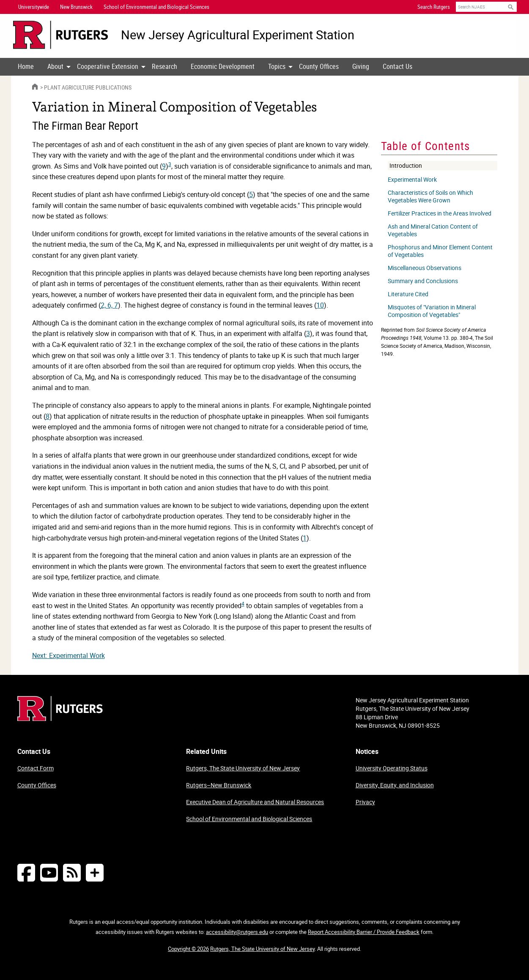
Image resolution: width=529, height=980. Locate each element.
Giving (361, 66)
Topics (277, 66)
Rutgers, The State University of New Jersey (243, 768)
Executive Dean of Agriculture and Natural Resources (255, 802)
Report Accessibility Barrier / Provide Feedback (364, 932)
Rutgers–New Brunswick (219, 785)
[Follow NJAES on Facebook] (26, 872)
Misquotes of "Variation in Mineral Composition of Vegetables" (432, 311)
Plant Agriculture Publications (88, 87)
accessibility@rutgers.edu (237, 932)
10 (320, 305)
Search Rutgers (434, 7)
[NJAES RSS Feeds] (72, 872)
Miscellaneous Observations (425, 268)
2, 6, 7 (109, 305)
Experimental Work (412, 180)
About (55, 66)
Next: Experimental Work (69, 655)
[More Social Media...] (95, 872)
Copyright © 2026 (188, 949)
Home (26, 66)
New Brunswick (76, 7)
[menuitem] (26, 67)
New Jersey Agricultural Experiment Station (238, 35)
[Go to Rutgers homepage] (60, 718)
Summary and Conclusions (423, 281)
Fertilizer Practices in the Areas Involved (440, 213)
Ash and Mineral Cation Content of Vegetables (433, 230)
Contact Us (397, 66)
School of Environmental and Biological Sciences (249, 819)
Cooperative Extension (108, 66)
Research (164, 66)
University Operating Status (392, 768)
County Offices (319, 66)
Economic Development (223, 66)
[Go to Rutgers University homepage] (61, 35)
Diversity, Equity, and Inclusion (395, 785)
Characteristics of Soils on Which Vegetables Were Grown (430, 197)
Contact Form (36, 768)
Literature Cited (408, 294)
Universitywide (34, 7)
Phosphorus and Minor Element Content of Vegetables (440, 251)
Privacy (365, 802)
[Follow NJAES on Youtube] (49, 872)
